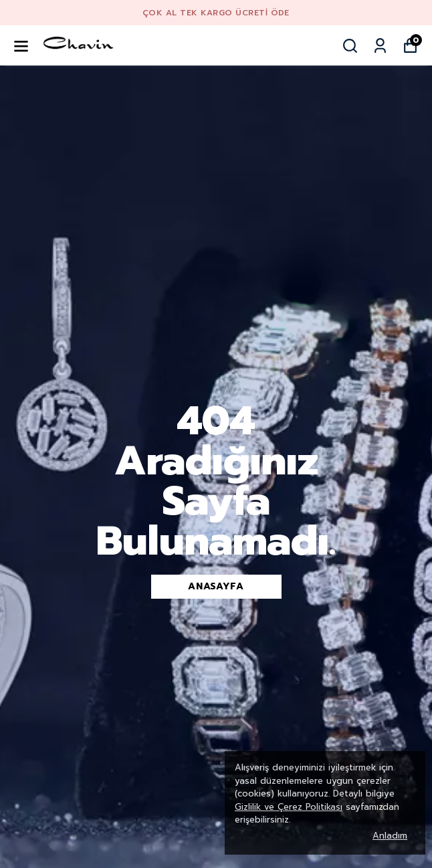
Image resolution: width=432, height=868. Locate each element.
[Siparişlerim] (380, 46)
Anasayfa (216, 586)
